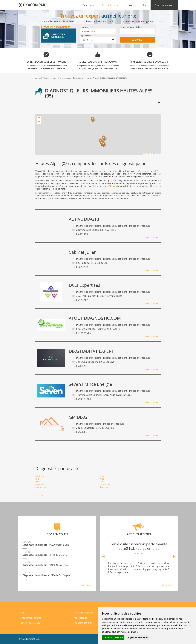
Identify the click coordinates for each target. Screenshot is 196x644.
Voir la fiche (151, 237)
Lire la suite (167, 585)
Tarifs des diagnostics (85, 613)
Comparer (137, 40)
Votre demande (87, 27)
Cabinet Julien (83, 252)
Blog (144, 5)
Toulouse (104, 487)
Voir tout (40, 495)
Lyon (37, 482)
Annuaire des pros (83, 623)
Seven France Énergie (90, 384)
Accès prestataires (164, 5)
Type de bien (86, 36)
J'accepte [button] (108, 637)
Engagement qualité (31, 618)
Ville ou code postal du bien (131, 27)
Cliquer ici (113, 186)
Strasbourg (105, 484)
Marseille (40, 484)
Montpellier (41, 487)
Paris (102, 482)
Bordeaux (40, 476)
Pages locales (50, 78)
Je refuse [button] (119, 637)
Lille (37, 479)
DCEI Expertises (84, 285)
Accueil (39, 78)
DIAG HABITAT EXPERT (91, 351)
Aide (132, 5)
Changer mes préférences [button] (137, 637)
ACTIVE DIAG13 (84, 219)
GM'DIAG (78, 417)
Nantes (103, 476)
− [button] (39, 122)
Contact (24, 613)
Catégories (88, 5)
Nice (102, 479)
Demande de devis (112, 5)
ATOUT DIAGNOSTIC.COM (95, 318)
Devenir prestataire (30, 623)
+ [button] (39, 118)
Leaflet (146, 154)
